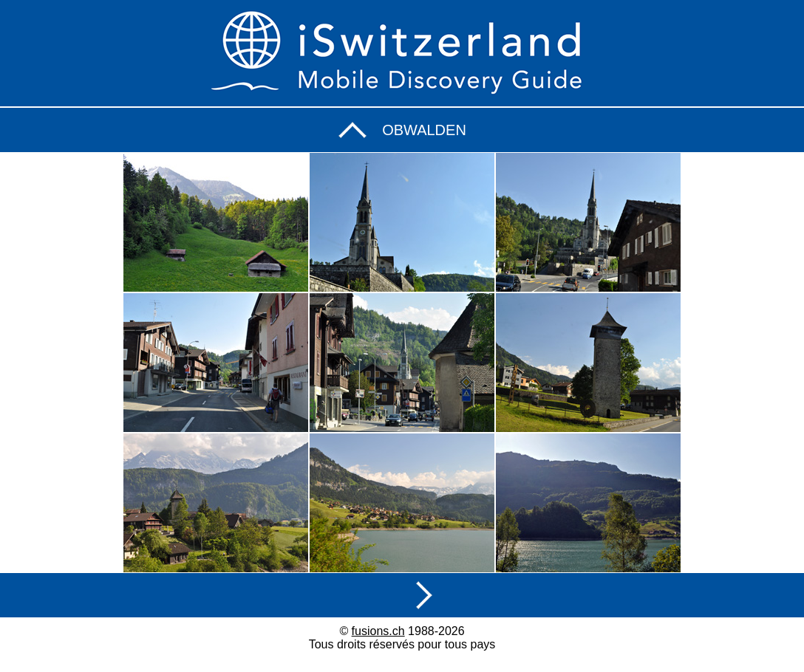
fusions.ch (378, 631)
